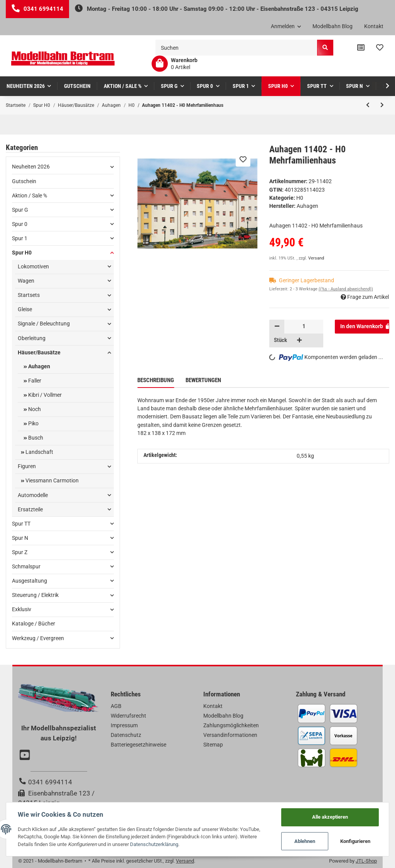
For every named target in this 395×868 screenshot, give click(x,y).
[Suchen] (236, 48)
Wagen (26, 281)
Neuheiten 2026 (31, 167)
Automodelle (33, 495)
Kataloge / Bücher (34, 624)
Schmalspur (26, 566)
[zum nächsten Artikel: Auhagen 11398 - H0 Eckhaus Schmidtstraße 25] (382, 105)
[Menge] (304, 327)
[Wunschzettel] (380, 48)
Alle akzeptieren (330, 817)
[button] (286, 27)
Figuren (27, 466)
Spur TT (21, 524)
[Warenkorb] (175, 64)
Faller (34, 381)
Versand (316, 258)
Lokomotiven (33, 266)
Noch (34, 409)
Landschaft (39, 452)
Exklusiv (22, 609)
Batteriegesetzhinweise (138, 745)
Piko (33, 423)
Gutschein (24, 181)
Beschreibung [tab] (156, 380)
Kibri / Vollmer (44, 395)
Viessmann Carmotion (51, 480)
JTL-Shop (366, 861)
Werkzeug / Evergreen (38, 638)
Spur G (20, 210)
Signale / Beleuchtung (44, 324)
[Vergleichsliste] (361, 48)
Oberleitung (32, 338)
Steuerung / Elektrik (35, 595)
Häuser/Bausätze (39, 352)
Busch (35, 438)
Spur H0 (22, 253)
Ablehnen (305, 841)
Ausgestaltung (30, 581)
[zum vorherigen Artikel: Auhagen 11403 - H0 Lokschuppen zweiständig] (368, 105)
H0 (300, 198)
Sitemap (213, 745)
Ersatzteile (30, 509)
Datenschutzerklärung (154, 844)
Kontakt (374, 26)
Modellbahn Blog (333, 26)
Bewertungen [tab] (203, 380)
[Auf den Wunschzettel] (243, 159)
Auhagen (39, 366)
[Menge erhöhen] (299, 340)
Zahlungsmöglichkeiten (231, 725)
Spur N (20, 538)
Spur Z (20, 552)
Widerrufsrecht (128, 716)
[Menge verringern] (277, 327)
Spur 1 (20, 238)
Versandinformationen (230, 735)
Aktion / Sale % (30, 196)
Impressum (124, 725)
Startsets (29, 295)
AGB (116, 706)
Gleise (25, 309)
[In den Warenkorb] (362, 327)
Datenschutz (126, 735)
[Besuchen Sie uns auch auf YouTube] (26, 756)
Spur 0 (20, 224)
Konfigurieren (355, 841)
